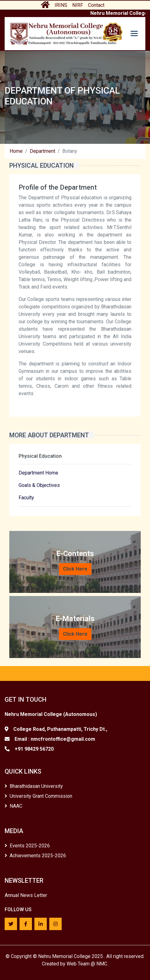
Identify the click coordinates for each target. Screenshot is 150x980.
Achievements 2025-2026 (35, 856)
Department (42, 151)
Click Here (75, 569)
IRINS (61, 5)
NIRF (78, 5)
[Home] (66, 33)
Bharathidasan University (34, 786)
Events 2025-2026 (27, 846)
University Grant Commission (38, 796)
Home (16, 151)
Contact (96, 5)
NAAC (13, 806)
